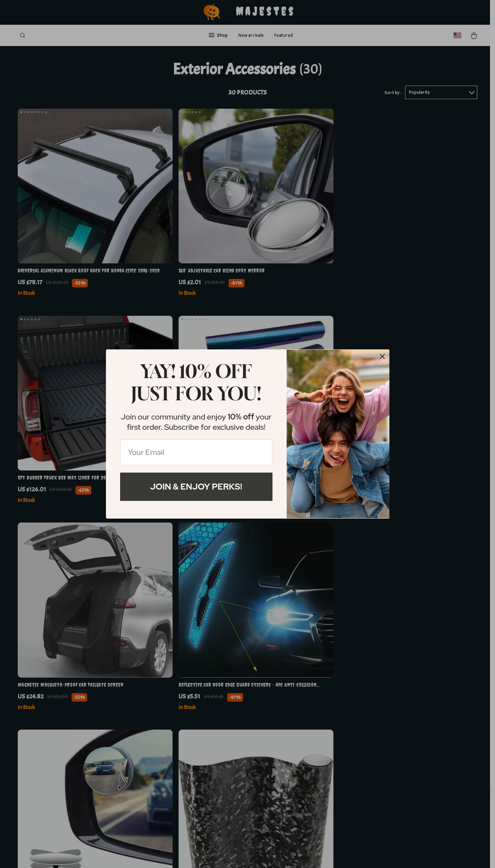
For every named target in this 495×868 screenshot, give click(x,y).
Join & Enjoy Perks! (196, 487)
